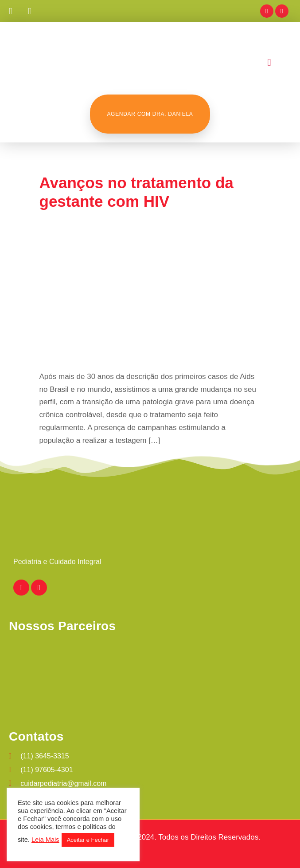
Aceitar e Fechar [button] (88, 840)
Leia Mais (45, 840)
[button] (269, 63)
